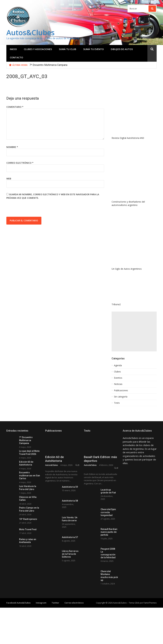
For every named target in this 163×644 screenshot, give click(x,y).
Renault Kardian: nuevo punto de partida (109, 532)
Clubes (117, 372)
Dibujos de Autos (122, 49)
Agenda (118, 365)
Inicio (13, 49)
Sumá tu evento (94, 49)
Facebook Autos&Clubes (18, 603)
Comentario (15, 107)
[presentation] (31, 209)
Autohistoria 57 (70, 537)
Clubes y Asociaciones (38, 49)
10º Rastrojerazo (28, 519)
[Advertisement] (134, 331)
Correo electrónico (20, 163)
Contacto (16, 57)
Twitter (55, 603)
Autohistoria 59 (70, 487)
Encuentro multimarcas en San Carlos (30, 475)
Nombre (12, 147)
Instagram (41, 603)
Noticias (118, 384)
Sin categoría (121, 397)
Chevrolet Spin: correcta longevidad (108, 512)
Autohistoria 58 (70, 501)
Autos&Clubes (30, 32)
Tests (117, 403)
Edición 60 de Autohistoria (55, 459)
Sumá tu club (68, 49)
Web (9, 179)
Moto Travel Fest (28, 529)
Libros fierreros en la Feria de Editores (70, 554)
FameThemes (150, 603)
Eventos (118, 378)
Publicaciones (121, 390)
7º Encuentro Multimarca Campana (48, 65)
